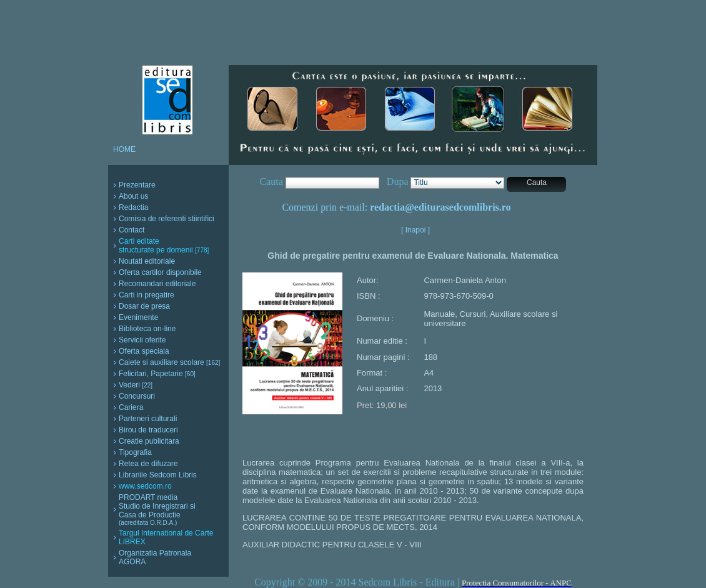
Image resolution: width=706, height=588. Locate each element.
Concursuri (137, 396)
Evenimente (138, 317)
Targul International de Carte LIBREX (166, 537)
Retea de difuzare (148, 464)
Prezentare (137, 185)
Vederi (136, 385)
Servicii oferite (142, 340)
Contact (132, 230)
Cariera (131, 407)
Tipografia (135, 452)
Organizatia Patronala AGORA (155, 557)
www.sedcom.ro (145, 486)
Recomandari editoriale (157, 284)
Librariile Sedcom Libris (158, 475)
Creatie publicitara (149, 441)
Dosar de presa (144, 306)
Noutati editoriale (147, 261)
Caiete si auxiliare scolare (169, 362)
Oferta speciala (144, 351)
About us (133, 196)
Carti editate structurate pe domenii (164, 246)
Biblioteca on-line (147, 329)
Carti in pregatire (147, 295)
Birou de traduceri (148, 430)
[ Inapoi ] (415, 230)
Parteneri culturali (148, 419)
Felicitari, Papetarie (157, 374)
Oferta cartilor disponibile (160, 272)
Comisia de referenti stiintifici (167, 219)
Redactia (133, 207)
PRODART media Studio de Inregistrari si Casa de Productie (157, 510)
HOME (124, 149)
